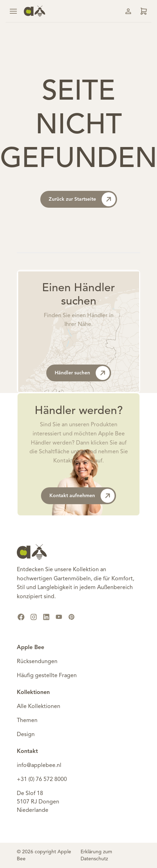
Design (26, 735)
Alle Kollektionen (39, 707)
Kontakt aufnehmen (82, 496)
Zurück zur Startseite (82, 199)
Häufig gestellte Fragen (47, 676)
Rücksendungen (37, 662)
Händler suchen (82, 373)
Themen (27, 721)
